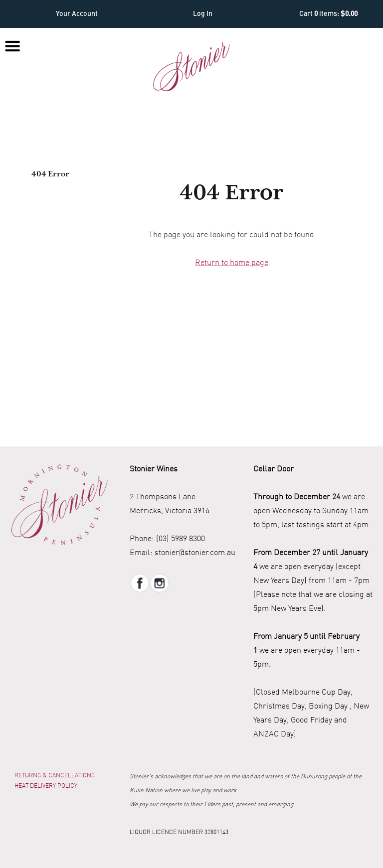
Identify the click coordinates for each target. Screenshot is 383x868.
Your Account (77, 14)
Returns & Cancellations (55, 775)
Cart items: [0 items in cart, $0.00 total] (328, 14)
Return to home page (232, 262)
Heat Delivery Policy (46, 786)
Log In (203, 14)
